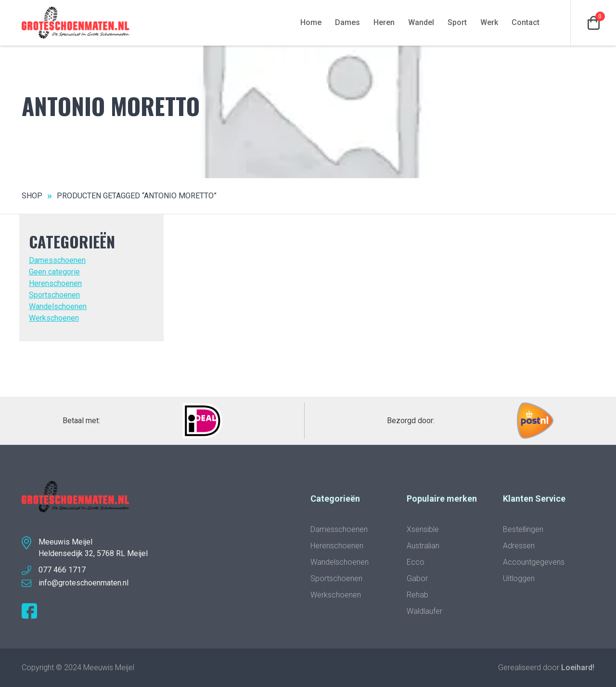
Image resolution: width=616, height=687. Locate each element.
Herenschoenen (55, 283)
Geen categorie (54, 272)
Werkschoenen (54, 318)
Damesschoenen (57, 260)
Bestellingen (523, 529)
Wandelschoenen (58, 306)
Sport (457, 22)
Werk (489, 22)
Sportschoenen (54, 295)
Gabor (417, 578)
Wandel (421, 22)
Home (311, 22)
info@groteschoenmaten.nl (83, 583)
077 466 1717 (62, 570)
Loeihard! (578, 668)
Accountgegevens (534, 562)
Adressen (519, 546)
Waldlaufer (424, 611)
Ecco (416, 562)
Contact (526, 22)
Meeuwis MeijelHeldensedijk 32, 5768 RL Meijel (93, 548)
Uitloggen (519, 578)
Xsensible (423, 529)
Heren (384, 22)
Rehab (417, 595)
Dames (347, 22)
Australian (423, 546)
